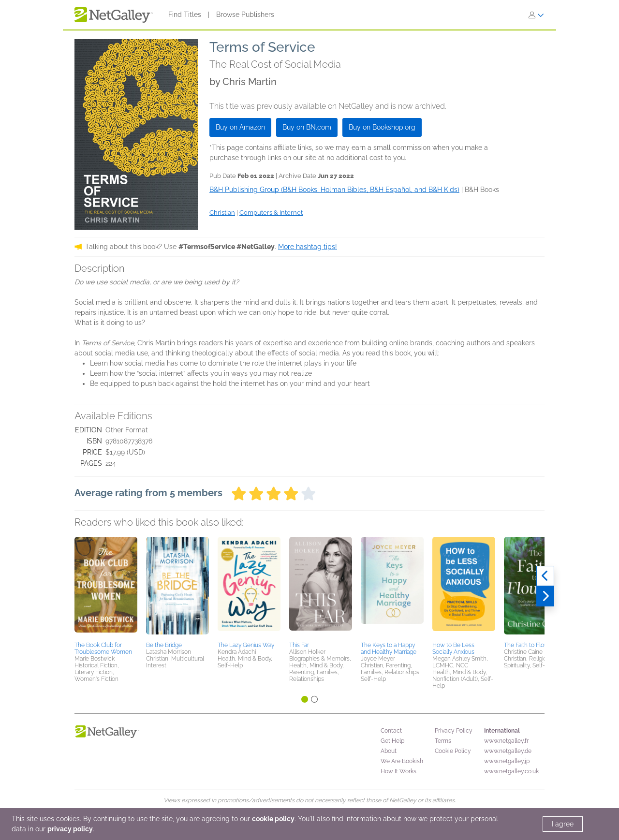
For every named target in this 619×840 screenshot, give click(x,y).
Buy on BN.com (307, 127)
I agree (563, 824)
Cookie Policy (453, 751)
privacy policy (70, 829)
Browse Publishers (245, 15)
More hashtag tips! (308, 247)
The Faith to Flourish (530, 645)
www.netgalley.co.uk (511, 771)
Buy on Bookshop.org (382, 127)
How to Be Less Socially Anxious (453, 648)
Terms (443, 741)
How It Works (398, 771)
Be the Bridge (164, 645)
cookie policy (273, 819)
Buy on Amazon (240, 127)
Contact (391, 731)
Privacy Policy (454, 731)
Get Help (392, 741)
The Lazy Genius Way (246, 645)
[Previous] (545, 576)
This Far (299, 645)
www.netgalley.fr (506, 741)
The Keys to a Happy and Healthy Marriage (389, 648)
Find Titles (185, 15)
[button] (106, 588)
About (389, 751)
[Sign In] (536, 15)
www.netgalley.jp (507, 761)
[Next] (545, 596)
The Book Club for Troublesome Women (103, 648)
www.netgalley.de (508, 751)
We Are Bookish (402, 761)
